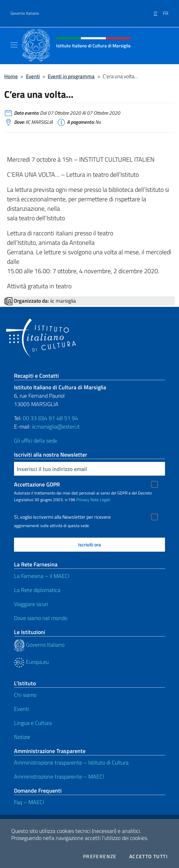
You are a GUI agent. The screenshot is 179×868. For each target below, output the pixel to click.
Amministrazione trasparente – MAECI (59, 776)
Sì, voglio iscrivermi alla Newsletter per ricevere (62, 517)
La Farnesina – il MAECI (42, 576)
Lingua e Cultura (33, 723)
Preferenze (100, 856)
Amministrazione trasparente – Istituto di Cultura (71, 762)
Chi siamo (25, 695)
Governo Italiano (25, 13)
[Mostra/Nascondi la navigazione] (14, 45)
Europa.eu (31, 662)
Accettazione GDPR (37, 484)
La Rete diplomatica (37, 590)
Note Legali (100, 500)
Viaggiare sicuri (31, 604)
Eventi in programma (71, 76)
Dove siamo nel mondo (41, 618)
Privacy (83, 500)
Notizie (22, 737)
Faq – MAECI (29, 802)
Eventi (33, 76)
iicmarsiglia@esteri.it (56, 426)
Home (11, 76)
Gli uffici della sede (36, 440)
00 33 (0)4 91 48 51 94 (50, 418)
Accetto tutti (149, 856)
